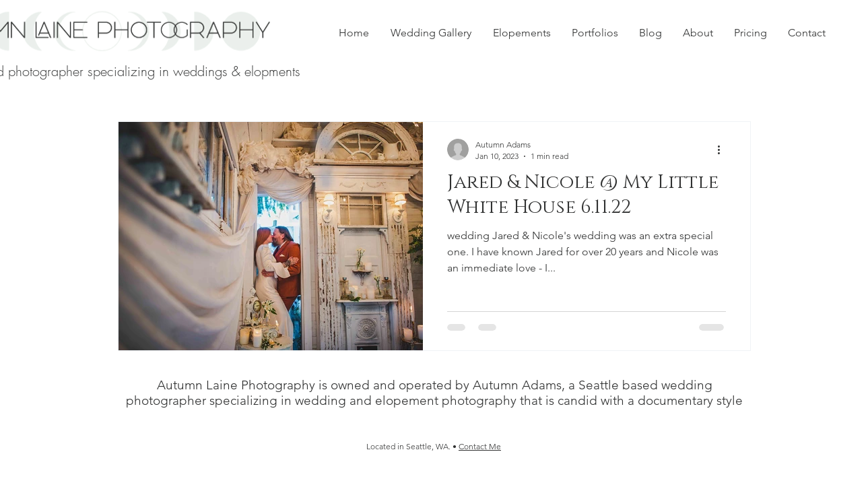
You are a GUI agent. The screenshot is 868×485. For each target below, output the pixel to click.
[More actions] (724, 150)
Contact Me (480, 446)
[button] (595, 33)
